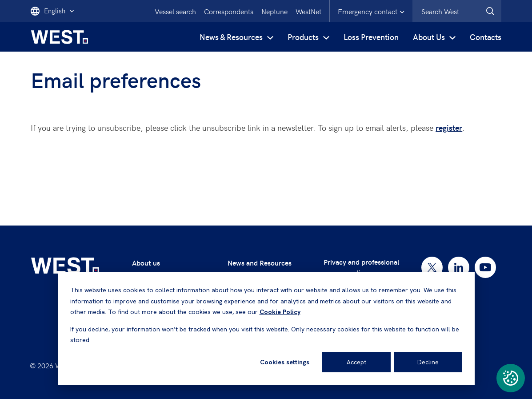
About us (146, 263)
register (449, 127)
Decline (428, 362)
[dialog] (266, 328)
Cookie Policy (280, 312)
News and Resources (260, 263)
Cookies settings (285, 362)
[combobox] (457, 11)
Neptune (274, 11)
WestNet (308, 11)
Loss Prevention (371, 37)
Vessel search (175, 11)
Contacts (486, 37)
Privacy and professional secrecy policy (361, 267)
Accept (356, 362)
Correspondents (229, 11)
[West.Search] (490, 11)
